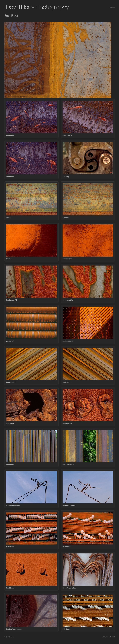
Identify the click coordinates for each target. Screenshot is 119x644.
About (112, 7)
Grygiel (112, 637)
